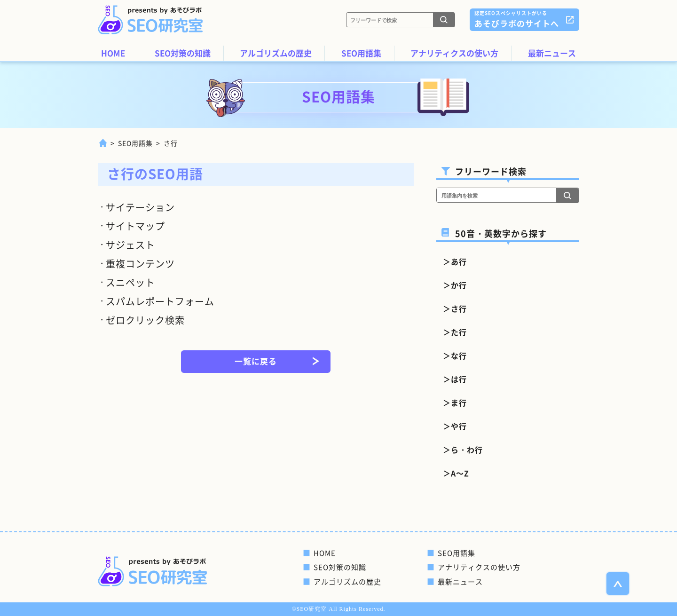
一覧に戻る (256, 361)
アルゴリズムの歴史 (276, 53)
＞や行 (455, 426)
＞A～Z (456, 473)
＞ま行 (455, 403)
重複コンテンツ (140, 264)
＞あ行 (455, 261)
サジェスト (130, 245)
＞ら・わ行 (463, 450)
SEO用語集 (361, 53)
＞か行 (455, 285)
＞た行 (455, 332)
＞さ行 (455, 308)
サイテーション (140, 207)
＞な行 (455, 355)
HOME (113, 53)
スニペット (130, 282)
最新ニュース (552, 53)
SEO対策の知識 (183, 53)
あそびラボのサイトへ (517, 19)
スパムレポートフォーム (160, 301)
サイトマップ (135, 226)
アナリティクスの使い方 (454, 53)
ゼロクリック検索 (145, 320)
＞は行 (455, 379)
